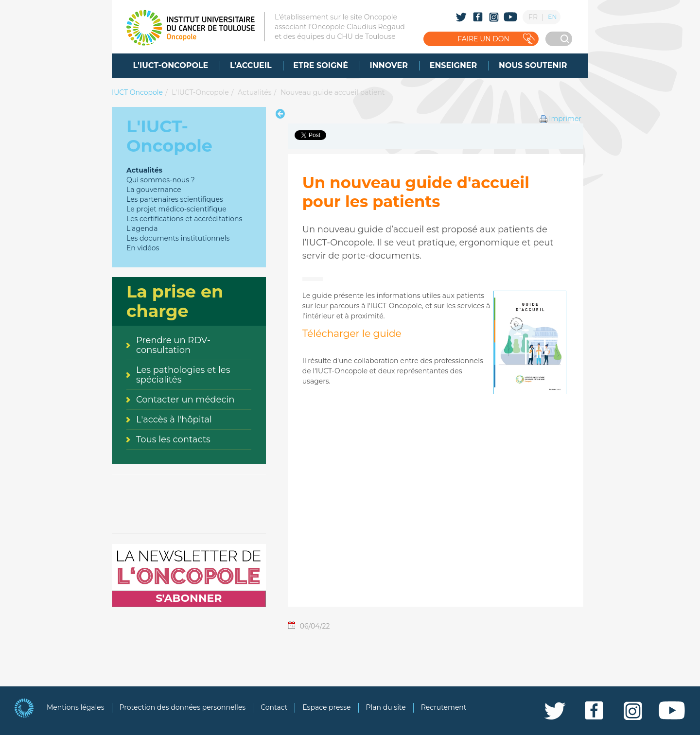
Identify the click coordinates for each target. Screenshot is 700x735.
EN (552, 17)
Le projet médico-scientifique (176, 209)
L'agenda (142, 228)
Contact (274, 707)
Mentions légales (76, 707)
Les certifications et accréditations (184, 219)
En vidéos (143, 248)
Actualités (254, 92)
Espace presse (326, 707)
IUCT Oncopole (137, 92)
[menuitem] (171, 66)
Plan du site (386, 707)
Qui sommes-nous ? (161, 180)
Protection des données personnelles (183, 707)
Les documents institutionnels (178, 238)
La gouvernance (154, 190)
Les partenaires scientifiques (175, 199)
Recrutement (444, 707)
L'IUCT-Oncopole (200, 92)
